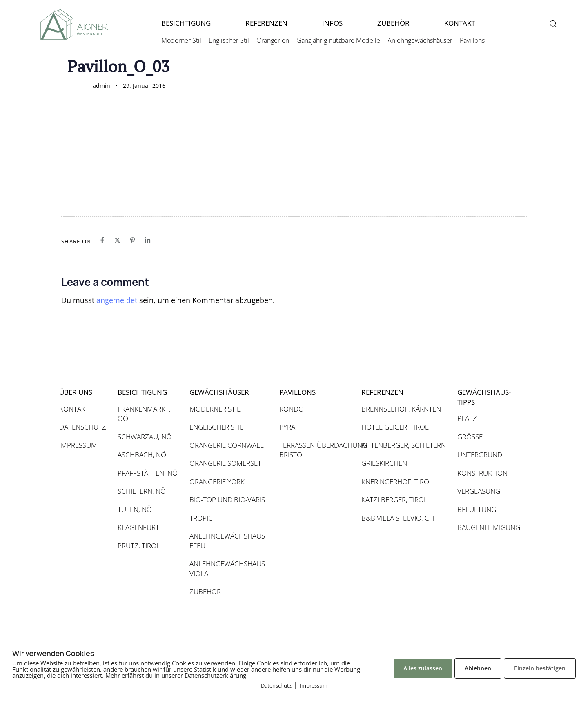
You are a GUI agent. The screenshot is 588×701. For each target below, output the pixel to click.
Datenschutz (276, 685)
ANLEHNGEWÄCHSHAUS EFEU (227, 541)
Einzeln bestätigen (540, 668)
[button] (553, 23)
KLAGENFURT (138, 527)
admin (101, 86)
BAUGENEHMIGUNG (488, 527)
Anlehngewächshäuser (420, 40)
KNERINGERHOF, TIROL (397, 482)
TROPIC (201, 518)
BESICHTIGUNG (186, 23)
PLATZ (467, 418)
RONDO (292, 409)
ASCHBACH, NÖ (142, 455)
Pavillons (472, 40)
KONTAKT (460, 23)
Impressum (314, 685)
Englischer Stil (229, 40)
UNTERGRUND (480, 455)
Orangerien (273, 40)
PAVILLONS (297, 392)
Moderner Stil (181, 40)
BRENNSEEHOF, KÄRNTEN (401, 409)
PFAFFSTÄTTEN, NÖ (148, 473)
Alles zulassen (423, 668)
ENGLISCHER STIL (216, 427)
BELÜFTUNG (477, 509)
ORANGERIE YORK (217, 482)
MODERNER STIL (215, 409)
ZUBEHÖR (393, 23)
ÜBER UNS (76, 392)
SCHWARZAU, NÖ (145, 437)
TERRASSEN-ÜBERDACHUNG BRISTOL (316, 450)
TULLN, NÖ (135, 509)
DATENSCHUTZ (83, 427)
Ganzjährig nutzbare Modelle (338, 40)
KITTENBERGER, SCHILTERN (404, 445)
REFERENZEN (266, 23)
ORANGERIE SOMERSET (225, 463)
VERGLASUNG (479, 491)
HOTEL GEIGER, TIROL (395, 427)
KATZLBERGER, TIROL (394, 500)
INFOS (332, 23)
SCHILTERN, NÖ (142, 491)
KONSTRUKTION (482, 473)
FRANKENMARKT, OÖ (144, 414)
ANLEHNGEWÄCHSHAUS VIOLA (227, 569)
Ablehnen (478, 668)
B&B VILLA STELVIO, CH (398, 518)
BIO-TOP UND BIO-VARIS (227, 500)
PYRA (287, 427)
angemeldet (117, 300)
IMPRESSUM (78, 445)
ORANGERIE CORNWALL (227, 445)
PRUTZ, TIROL (139, 546)
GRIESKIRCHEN (384, 463)
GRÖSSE (470, 437)
